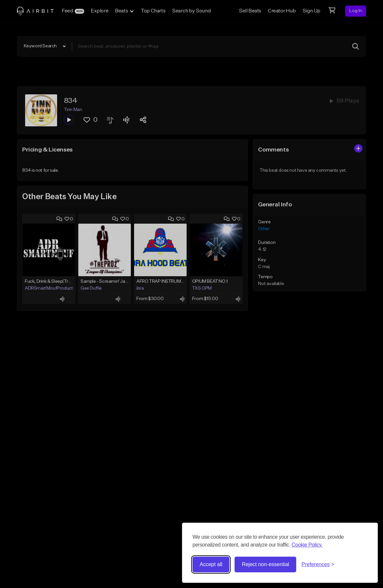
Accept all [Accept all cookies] (211, 564)
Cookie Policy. (307, 545)
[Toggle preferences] (318, 564)
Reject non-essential (265, 564)
